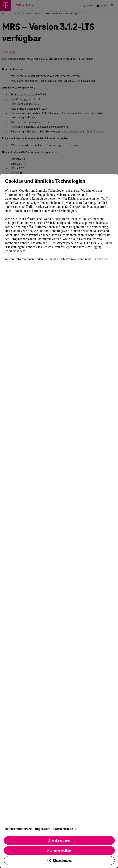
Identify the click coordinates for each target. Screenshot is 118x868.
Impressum (43, 829)
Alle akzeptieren (59, 840)
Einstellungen (59, 860)
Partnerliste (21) (64, 829)
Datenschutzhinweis (18, 829)
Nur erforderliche (59, 850)
